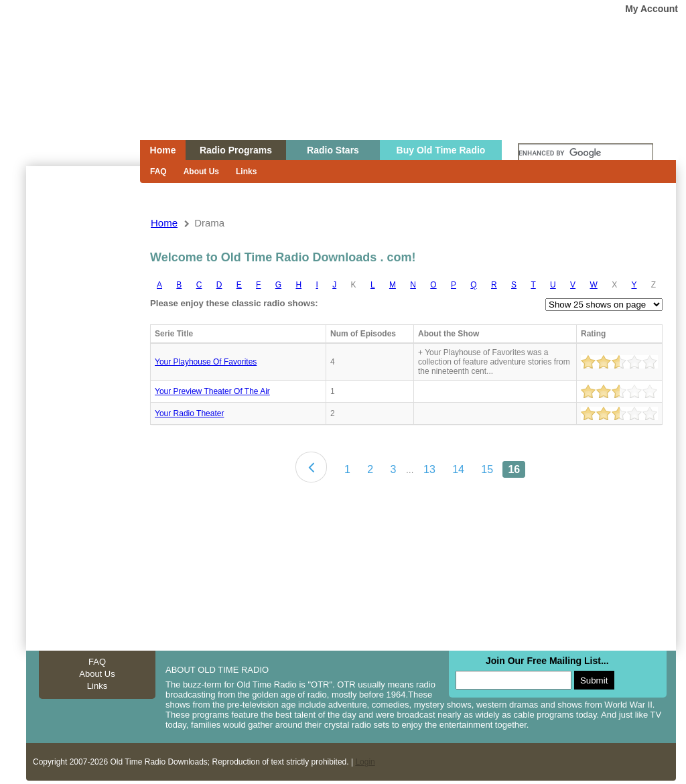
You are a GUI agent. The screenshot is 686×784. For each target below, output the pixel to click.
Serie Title (174, 334)
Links (246, 172)
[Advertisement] (82, 407)
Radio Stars (333, 150)
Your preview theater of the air (212, 391)
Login (365, 762)
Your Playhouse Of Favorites (206, 362)
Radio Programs (236, 150)
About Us (201, 172)
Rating (593, 334)
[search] (586, 153)
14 (458, 469)
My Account (651, 9)
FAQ (158, 172)
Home (74, 96)
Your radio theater (189, 413)
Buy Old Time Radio (441, 150)
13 (429, 469)
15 (487, 469)
